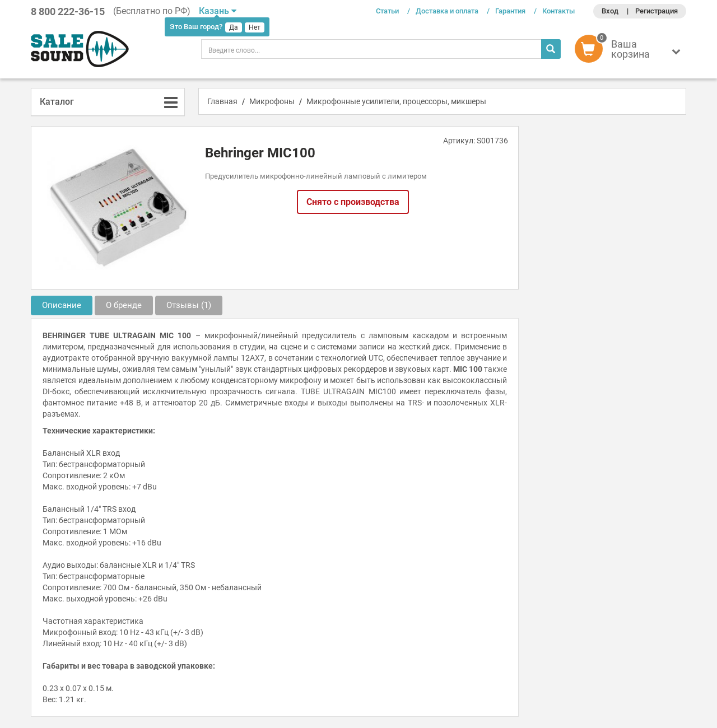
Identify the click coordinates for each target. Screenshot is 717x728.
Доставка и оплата (447, 11)
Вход (610, 11)
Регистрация (657, 11)
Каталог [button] (57, 102)
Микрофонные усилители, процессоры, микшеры (396, 101)
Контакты (558, 11)
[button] (630, 52)
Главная (222, 101)
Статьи (387, 11)
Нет (255, 27)
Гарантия (510, 11)
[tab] (108, 102)
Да (234, 27)
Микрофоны (272, 101)
